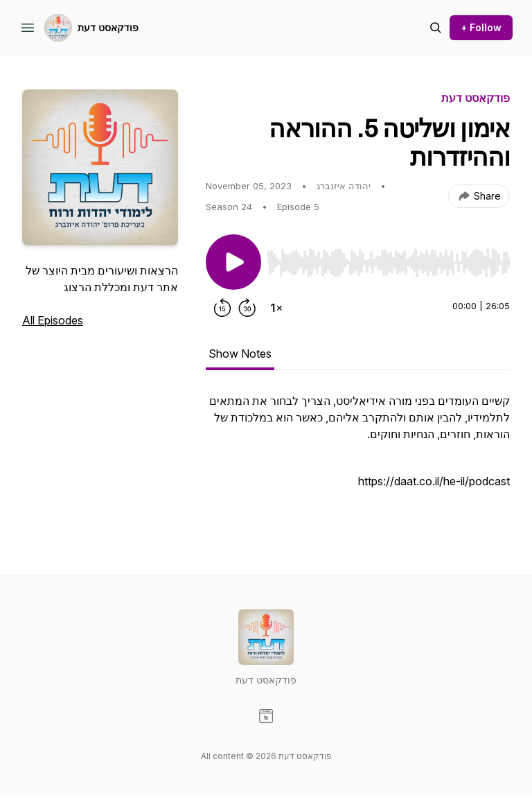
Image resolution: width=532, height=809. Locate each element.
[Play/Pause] (233, 262)
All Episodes (53, 320)
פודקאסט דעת (108, 27)
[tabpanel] (358, 456)
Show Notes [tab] (240, 354)
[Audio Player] (388, 259)
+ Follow (481, 27)
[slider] (388, 263)
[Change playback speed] (276, 308)
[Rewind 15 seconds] (222, 308)
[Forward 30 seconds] (247, 308)
